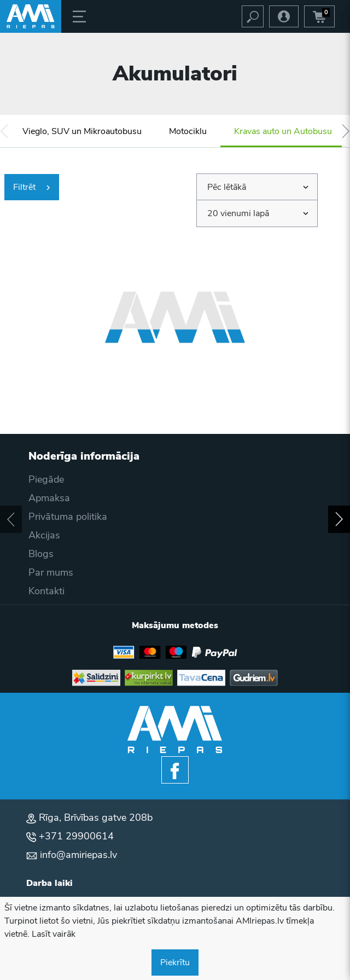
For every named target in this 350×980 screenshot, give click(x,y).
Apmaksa (49, 498)
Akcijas (44, 535)
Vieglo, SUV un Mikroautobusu (82, 131)
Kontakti (46, 591)
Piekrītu (175, 962)
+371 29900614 (76, 836)
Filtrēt (32, 187)
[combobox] (257, 187)
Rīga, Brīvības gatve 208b (96, 817)
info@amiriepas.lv (78, 855)
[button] (4, 131)
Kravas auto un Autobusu (283, 131)
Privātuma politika (68, 517)
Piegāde (46, 479)
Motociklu (188, 131)
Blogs (41, 554)
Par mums (51, 572)
